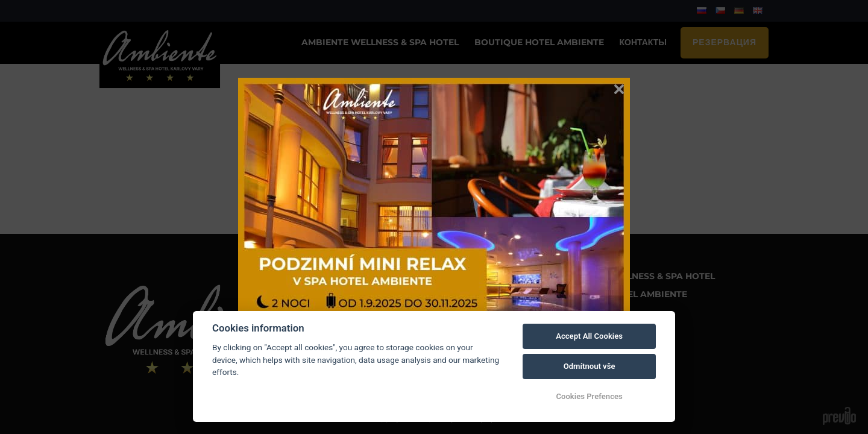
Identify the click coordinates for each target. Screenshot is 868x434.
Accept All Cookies (589, 336)
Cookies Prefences (589, 396)
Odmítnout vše (590, 366)
